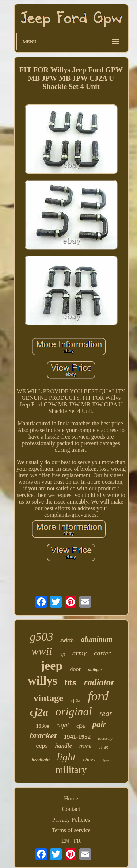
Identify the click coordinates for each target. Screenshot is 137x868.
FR (77, 841)
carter (102, 653)
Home (71, 798)
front (106, 761)
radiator (99, 682)
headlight (41, 760)
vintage (48, 698)
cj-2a (75, 701)
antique (95, 670)
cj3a (81, 726)
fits (71, 683)
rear (106, 714)
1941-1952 (77, 737)
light (66, 757)
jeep (52, 666)
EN (65, 841)
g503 (41, 636)
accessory (105, 739)
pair (99, 724)
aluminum (97, 639)
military (71, 770)
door (75, 669)
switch (67, 640)
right (63, 725)
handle (64, 746)
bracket (43, 735)
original (74, 712)
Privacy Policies (71, 820)
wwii (42, 651)
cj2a (39, 712)
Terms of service (71, 830)
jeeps (41, 746)
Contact (71, 809)
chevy (89, 760)
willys (43, 681)
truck (85, 746)
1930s (42, 726)
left (62, 654)
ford (98, 696)
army (79, 653)
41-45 (103, 747)
